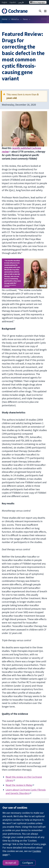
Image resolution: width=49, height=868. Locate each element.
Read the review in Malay (19, 785)
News (25, 19)
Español (13, 2)
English (4, 2)
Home (5, 19)
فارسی (21, 2)
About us (15, 19)
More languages (38, 2)
